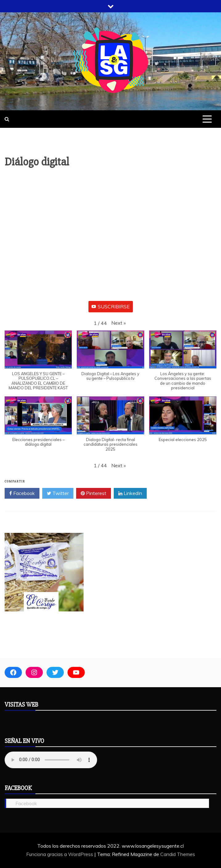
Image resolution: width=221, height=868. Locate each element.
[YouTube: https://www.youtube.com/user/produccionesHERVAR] (76, 672)
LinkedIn (130, 493)
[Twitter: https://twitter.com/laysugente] (55, 672)
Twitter (58, 493)
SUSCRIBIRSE (111, 306)
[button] (119, 323)
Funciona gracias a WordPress (60, 854)
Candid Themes (178, 854)
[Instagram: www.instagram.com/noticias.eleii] (34, 672)
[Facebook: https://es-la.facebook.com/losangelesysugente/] (13, 672)
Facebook (22, 493)
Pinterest (94, 493)
